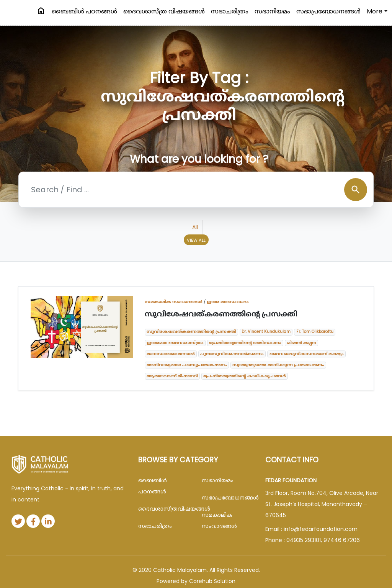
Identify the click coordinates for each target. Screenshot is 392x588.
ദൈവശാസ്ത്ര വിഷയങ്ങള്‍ (164, 11)
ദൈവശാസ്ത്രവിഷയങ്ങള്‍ (164, 509)
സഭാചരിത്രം (230, 11)
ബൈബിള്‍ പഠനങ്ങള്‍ (84, 11)
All (195, 227)
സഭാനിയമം (272, 11)
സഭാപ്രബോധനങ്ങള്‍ (328, 11)
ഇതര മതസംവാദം (228, 301)
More (375, 11)
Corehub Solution (212, 581)
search (356, 190)
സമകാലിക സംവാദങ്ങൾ (174, 301)
